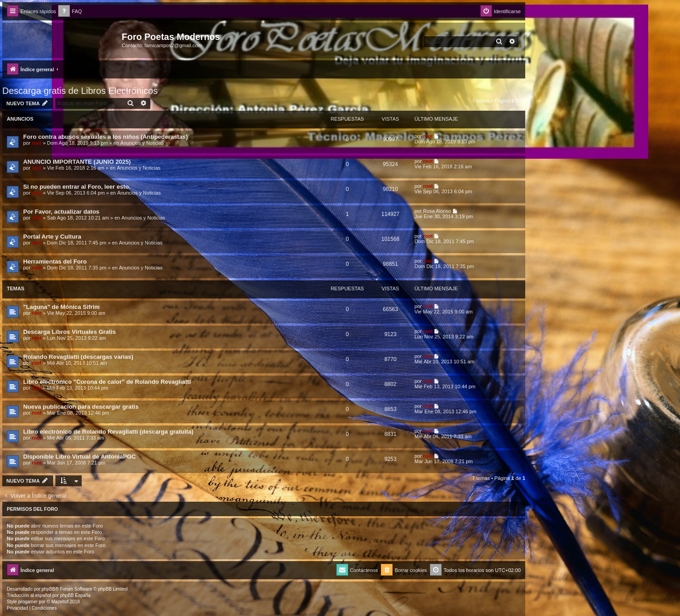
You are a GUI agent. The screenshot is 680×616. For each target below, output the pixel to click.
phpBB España (75, 595)
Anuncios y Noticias (142, 143)
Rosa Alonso (437, 211)
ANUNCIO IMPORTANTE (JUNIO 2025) (77, 162)
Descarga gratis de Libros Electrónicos (80, 91)
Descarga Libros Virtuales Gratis (69, 332)
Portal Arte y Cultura (52, 237)
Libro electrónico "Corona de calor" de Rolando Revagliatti (107, 382)
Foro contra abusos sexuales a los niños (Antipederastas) (106, 137)
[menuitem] (70, 12)
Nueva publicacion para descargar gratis (81, 407)
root (37, 143)
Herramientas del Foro (55, 262)
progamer (28, 602)
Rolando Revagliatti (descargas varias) (78, 357)
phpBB (49, 589)
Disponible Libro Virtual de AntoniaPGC (79, 457)
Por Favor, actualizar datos (61, 212)
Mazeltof (60, 602)
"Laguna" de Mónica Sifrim (62, 307)
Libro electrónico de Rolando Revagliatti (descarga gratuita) (108, 432)
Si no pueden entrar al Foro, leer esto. (77, 187)
